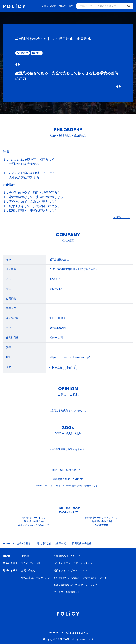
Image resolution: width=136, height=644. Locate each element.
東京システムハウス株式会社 (33, 525)
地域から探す (66, 6)
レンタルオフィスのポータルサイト (73, 563)
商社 (71, 368)
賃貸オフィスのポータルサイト (70, 571)
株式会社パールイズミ (33, 518)
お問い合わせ (28, 571)
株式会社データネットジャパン (101, 518)
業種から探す (49, 6)
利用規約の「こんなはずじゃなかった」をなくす (80, 578)
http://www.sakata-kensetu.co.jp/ (70, 357)
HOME (7, 543)
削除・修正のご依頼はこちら (68, 470)
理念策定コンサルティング (36, 578)
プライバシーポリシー (33, 563)
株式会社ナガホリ (101, 525)
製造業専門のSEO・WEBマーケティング (75, 585)
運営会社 (26, 556)
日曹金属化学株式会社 (101, 521)
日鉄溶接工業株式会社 (33, 521)
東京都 (57, 368)
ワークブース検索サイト (67, 592)
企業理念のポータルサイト (68, 556)
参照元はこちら (122, 217)
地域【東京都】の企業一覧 (51, 543)
